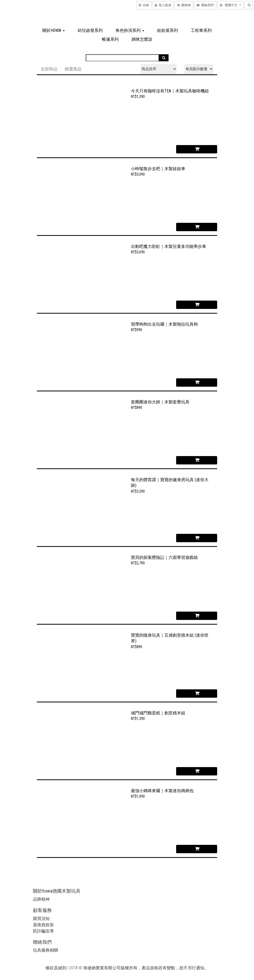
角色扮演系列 (130, 30)
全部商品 (49, 69)
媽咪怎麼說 (142, 39)
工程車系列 (201, 30)
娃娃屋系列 (168, 30)
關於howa (54, 30)
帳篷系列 (110, 39)
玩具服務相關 (45, 950)
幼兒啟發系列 (90, 30)
